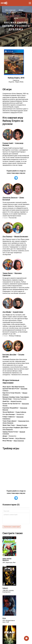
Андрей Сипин (18, 312)
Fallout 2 (5, 588)
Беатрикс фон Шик (9, 355)
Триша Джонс (8, 273)
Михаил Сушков (22, 425)
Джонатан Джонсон (10, 198)
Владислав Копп (24, 421)
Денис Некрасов (8, 423)
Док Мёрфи (7, 312)
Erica (4, 618)
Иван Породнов (19, 441)
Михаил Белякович (21, 236)
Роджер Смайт (8, 143)
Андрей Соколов (16, 401)
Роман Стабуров (21, 412)
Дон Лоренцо (7, 236)
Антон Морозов (20, 438)
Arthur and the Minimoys (7, 559)
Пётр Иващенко (8, 429)
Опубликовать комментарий (12, 527)
